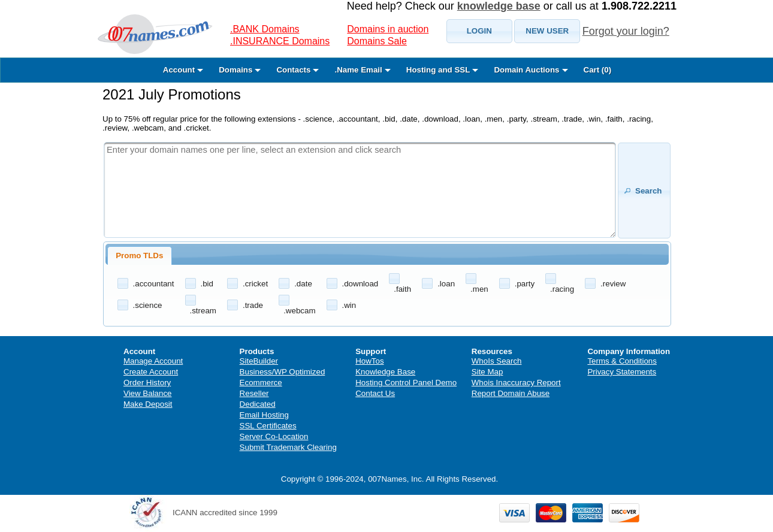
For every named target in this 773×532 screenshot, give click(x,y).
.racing (562, 289)
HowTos (369, 361)
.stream (203, 311)
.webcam (299, 311)
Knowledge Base (385, 372)
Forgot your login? (626, 31)
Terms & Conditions (622, 361)
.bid (207, 284)
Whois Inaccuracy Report (516, 383)
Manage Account (153, 361)
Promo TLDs (139, 256)
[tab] (140, 256)
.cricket (255, 284)
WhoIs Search (497, 361)
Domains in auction (388, 29)
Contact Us (375, 393)
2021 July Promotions (172, 94)
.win (349, 305)
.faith (402, 289)
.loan (446, 284)
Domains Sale (377, 41)
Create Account (151, 372)
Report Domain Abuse (511, 393)
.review (613, 284)
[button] (479, 31)
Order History (147, 383)
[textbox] (360, 190)
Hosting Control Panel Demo (406, 383)
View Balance (148, 393)
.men (479, 289)
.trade (253, 305)
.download (360, 284)
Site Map (487, 372)
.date (303, 284)
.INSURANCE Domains (280, 41)
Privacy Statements (622, 372)
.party (525, 284)
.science (148, 305)
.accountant (154, 284)
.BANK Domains (265, 29)
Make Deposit (148, 404)
